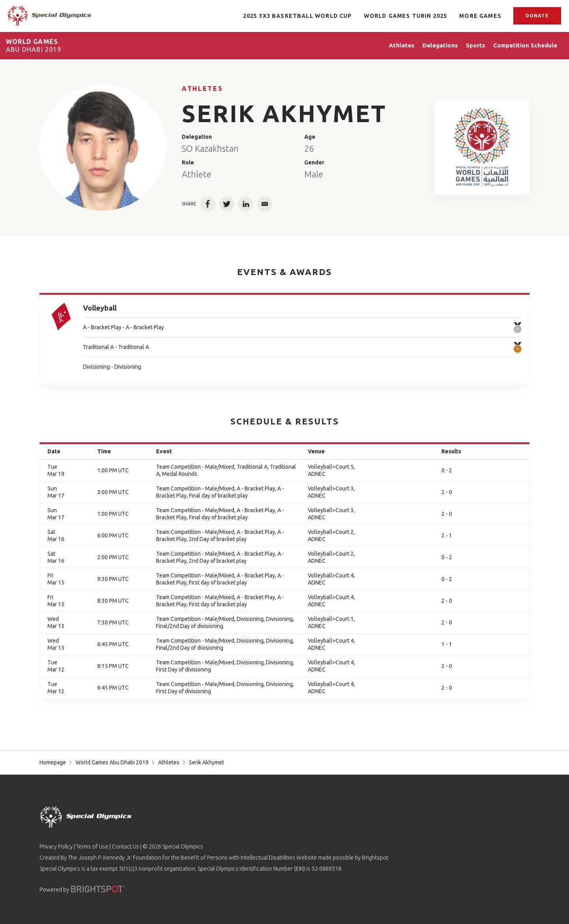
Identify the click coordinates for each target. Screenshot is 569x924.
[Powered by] (98, 889)
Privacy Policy (56, 847)
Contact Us (125, 847)
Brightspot (375, 858)
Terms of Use (92, 847)
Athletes (202, 89)
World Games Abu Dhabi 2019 (112, 762)
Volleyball (100, 308)
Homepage (53, 762)
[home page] (50, 16)
